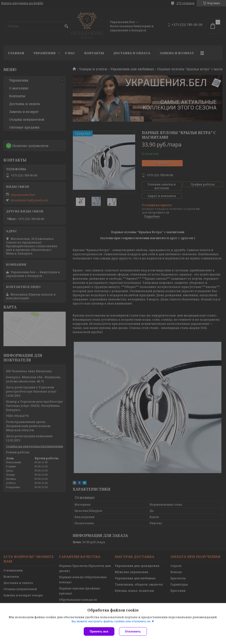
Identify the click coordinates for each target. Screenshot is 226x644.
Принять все (99, 631)
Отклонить (133, 631)
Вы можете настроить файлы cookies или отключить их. (111, 621)
